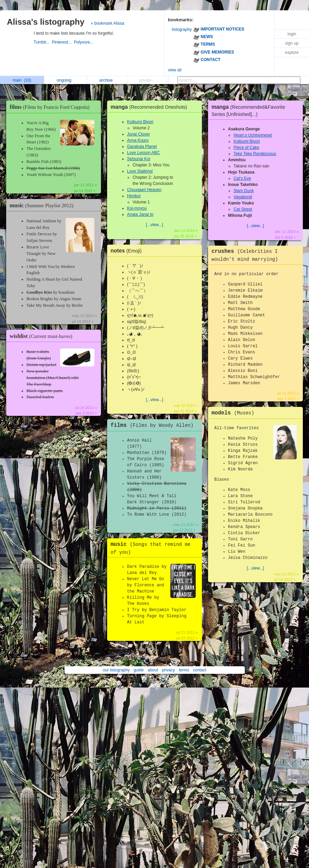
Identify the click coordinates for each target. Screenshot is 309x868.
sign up (292, 43)
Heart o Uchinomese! (253, 135)
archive (108, 80)
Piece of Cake (246, 148)
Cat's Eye (242, 178)
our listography (116, 670)
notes (128, 251)
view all (175, 70)
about (153, 670)
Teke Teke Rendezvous (255, 154)
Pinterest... (63, 42)
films (51, 107)
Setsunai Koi (139, 159)
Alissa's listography (46, 22)
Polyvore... (84, 42)
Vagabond (243, 197)
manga (151, 107)
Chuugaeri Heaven (144, 190)
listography (182, 30)
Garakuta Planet (142, 146)
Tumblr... (43, 42)
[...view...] (154, 225)
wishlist (43, 336)
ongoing (66, 80)
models (234, 413)
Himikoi (134, 196)
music (43, 205)
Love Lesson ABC (143, 153)
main (22, 80)
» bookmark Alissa (107, 23)
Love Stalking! (140, 171)
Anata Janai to (140, 214)
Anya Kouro (138, 140)
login (292, 34)
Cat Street (243, 209)
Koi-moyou (137, 208)
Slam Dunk (244, 191)
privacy (168, 670)
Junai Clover (139, 134)
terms (184, 670)
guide (139, 670)
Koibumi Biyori (140, 122)
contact (200, 670)
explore (292, 52)
